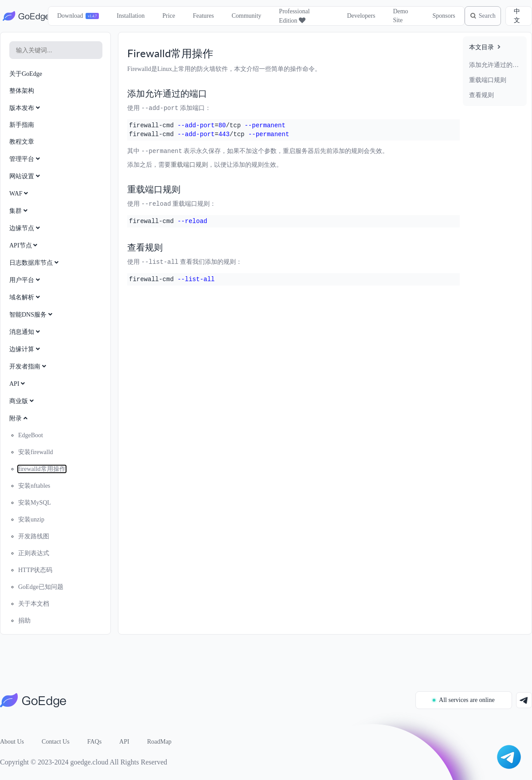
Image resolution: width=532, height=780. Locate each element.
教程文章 (22, 142)
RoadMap (159, 742)
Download (67, 16)
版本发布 (25, 108)
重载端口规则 (488, 80)
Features (200, 16)
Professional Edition (291, 16)
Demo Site (396, 16)
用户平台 (25, 280)
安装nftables (34, 486)
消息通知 (25, 332)
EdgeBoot (31, 435)
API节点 (24, 245)
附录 (19, 418)
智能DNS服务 (32, 315)
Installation (128, 16)
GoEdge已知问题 (41, 587)
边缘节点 (25, 228)
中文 (517, 16)
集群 (19, 211)
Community (244, 16)
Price (166, 16)
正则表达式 (34, 553)
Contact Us (56, 742)
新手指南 (22, 125)
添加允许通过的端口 (495, 65)
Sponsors (438, 16)
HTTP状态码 (35, 570)
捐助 (24, 621)
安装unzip (31, 519)
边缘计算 (25, 349)
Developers (356, 16)
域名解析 (25, 297)
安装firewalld (36, 452)
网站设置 (25, 176)
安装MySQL (35, 503)
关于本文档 (34, 604)
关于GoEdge (26, 74)
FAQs (94, 742)
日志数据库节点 (35, 263)
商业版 (22, 401)
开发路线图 (34, 536)
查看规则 (481, 95)
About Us (12, 742)
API (18, 384)
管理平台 (25, 159)
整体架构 (22, 91)
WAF (20, 194)
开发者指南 (29, 366)
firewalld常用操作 (42, 469)
